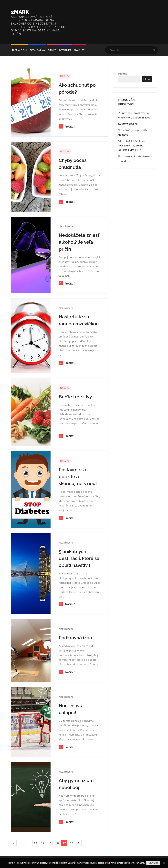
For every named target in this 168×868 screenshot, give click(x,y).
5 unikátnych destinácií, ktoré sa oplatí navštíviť (79, 558)
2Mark (20, 12)
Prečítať (67, 127)
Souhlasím (153, 863)
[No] (164, 863)
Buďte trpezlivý (75, 397)
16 (57, 843)
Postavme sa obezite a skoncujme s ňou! (78, 477)
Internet (65, 50)
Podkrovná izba (75, 638)
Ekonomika (37, 50)
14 (43, 843)
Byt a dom (19, 50)
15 (50, 843)
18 (72, 843)
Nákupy (79, 50)
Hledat (122, 74)
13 (35, 843)
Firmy (52, 50)
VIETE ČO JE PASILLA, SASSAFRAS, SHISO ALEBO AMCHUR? (131, 145)
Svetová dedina (128, 124)
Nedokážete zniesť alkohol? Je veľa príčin (79, 242)
